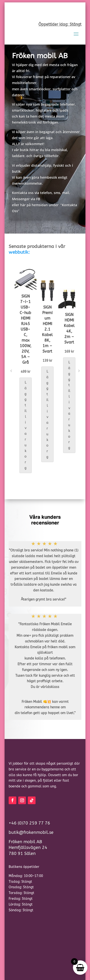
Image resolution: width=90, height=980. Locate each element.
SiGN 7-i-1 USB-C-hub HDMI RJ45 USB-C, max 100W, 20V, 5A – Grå (26, 329)
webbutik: (19, 252)
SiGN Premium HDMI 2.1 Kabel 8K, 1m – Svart (47, 329)
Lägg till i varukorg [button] (26, 425)
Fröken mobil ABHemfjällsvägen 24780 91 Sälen (28, 848)
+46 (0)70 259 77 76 (29, 823)
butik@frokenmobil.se (31, 832)
